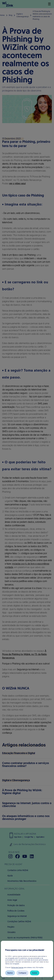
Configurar (22, 973)
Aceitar (35, 973)
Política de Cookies (17, 967)
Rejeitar (10, 973)
